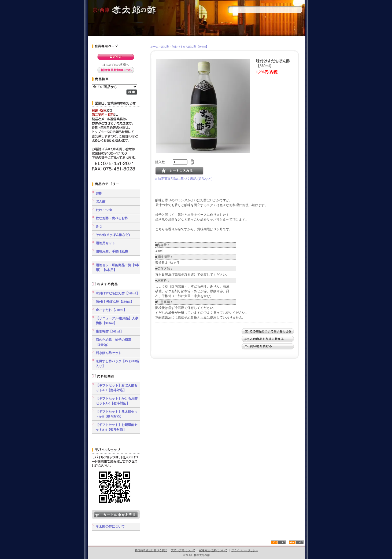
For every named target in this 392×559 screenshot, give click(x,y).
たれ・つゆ (104, 210)
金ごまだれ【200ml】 (111, 310)
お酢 (99, 193)
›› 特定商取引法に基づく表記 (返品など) (184, 179)
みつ (99, 226)
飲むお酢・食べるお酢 (112, 218)
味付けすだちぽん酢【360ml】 (118, 293)
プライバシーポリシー (245, 550)
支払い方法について (183, 550)
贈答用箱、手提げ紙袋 (112, 251)
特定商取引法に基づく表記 (151, 550)
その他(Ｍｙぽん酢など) (113, 235)
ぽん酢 (101, 202)
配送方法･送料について (213, 550)
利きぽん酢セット (109, 353)
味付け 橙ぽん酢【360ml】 (115, 302)
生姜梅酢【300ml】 (110, 331)
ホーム (154, 47)
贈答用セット (105, 243)
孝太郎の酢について (110, 527)
